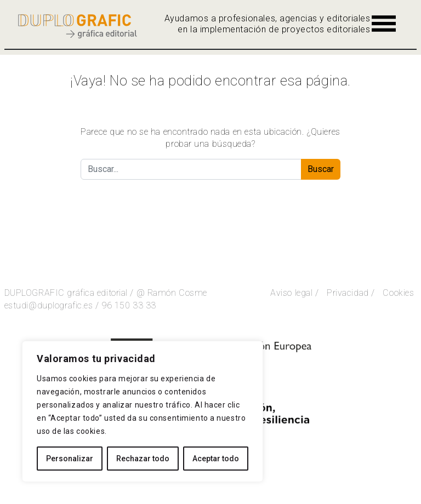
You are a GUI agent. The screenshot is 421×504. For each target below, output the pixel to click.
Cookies (398, 293)
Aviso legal (291, 293)
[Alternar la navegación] (384, 24)
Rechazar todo (143, 459)
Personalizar (70, 459)
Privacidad (348, 293)
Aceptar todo (216, 459)
